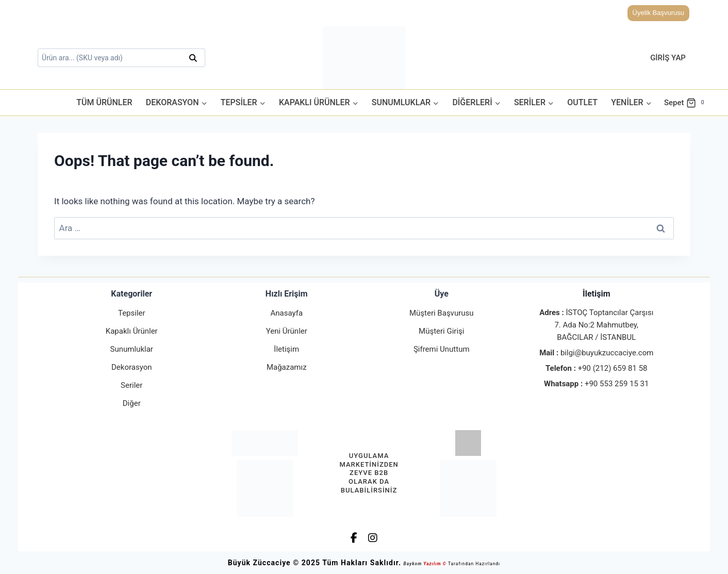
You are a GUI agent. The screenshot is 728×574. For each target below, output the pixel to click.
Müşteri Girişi (441, 331)
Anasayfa (286, 313)
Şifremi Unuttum (442, 349)
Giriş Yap (668, 58)
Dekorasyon (131, 367)
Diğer (132, 403)
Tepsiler (132, 313)
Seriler (131, 385)
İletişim (286, 349)
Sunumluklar (132, 349)
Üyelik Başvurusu (658, 13)
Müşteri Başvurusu (442, 313)
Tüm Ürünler (104, 103)
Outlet (582, 103)
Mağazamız (287, 367)
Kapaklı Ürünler (132, 331)
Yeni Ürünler (287, 331)
